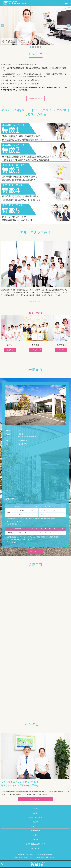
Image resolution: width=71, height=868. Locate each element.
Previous (3, 328)
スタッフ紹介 (35, 313)
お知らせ (35, 840)
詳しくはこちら (35, 301)
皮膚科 (35, 835)
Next (68, 328)
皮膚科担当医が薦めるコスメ (35, 844)
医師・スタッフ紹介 (35, 817)
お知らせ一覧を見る (35, 98)
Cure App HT (36, 848)
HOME (35, 809)
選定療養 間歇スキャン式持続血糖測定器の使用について (20, 64)
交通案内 (35, 813)
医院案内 (35, 822)
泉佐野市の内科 (35, 831)
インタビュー (35, 826)
